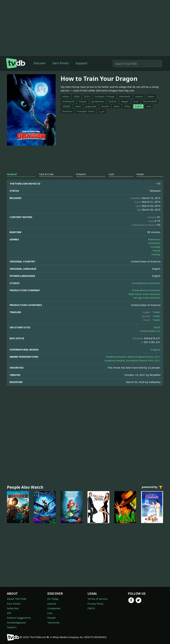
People (51, 618)
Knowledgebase (16, 622)
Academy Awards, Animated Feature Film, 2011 (132, 360)
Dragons (155, 349)
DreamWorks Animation (146, 283)
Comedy (156, 247)
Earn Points (61, 63)
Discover (40, 63)
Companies (54, 608)
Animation (154, 243)
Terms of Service (98, 599)
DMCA (91, 608)
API (9, 613)
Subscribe (13, 608)
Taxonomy (53, 622)
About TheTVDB (17, 599)
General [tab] (12, 174)
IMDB (157, 327)
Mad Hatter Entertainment (144, 294)
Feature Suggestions (19, 618)
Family (157, 250)
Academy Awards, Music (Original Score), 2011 (133, 357)
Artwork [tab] (81, 174)
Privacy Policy (95, 604)
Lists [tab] (111, 174)
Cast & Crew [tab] (46, 174)
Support (82, 63)
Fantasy (156, 254)
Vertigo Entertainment (147, 298)
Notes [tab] (140, 174)
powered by (152, 487)
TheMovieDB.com (150, 331)
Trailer (156, 312)
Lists (50, 613)
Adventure (154, 239)
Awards (52, 604)
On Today (53, 599)
